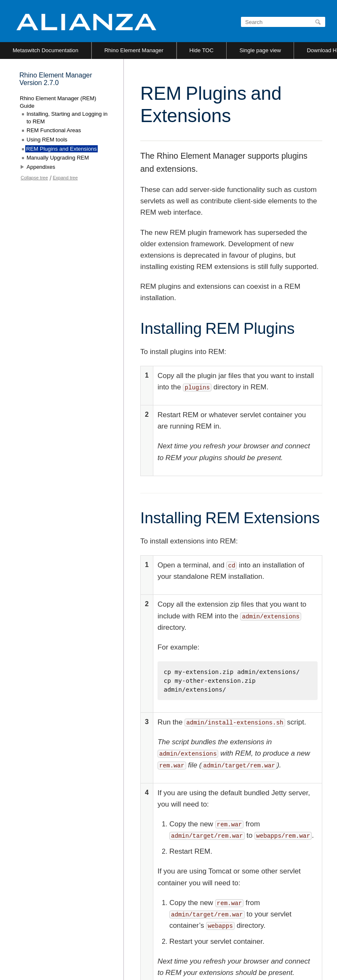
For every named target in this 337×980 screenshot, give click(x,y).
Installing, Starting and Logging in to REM (67, 118)
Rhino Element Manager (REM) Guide (58, 102)
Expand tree (65, 178)
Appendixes (41, 167)
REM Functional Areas (54, 130)
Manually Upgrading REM (58, 158)
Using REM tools (47, 140)
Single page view (260, 50)
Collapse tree (34, 178)
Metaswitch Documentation (45, 50)
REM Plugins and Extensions (62, 149)
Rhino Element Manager (134, 50)
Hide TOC (202, 50)
